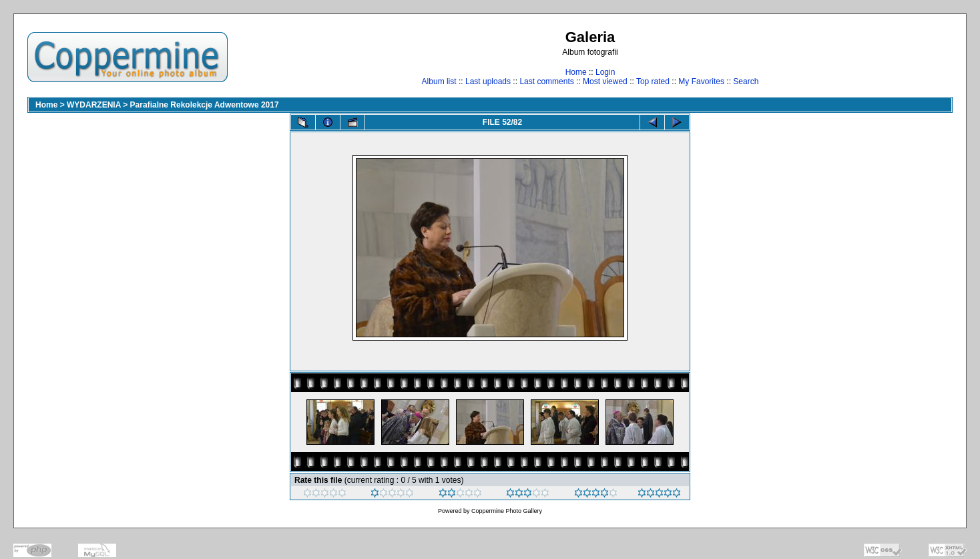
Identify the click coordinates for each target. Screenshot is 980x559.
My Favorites (701, 81)
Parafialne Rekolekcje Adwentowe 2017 (205, 105)
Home (576, 72)
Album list (439, 81)
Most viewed (605, 81)
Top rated (653, 81)
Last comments (546, 81)
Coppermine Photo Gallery (507, 511)
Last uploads (488, 81)
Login (605, 72)
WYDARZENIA (94, 105)
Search (746, 81)
